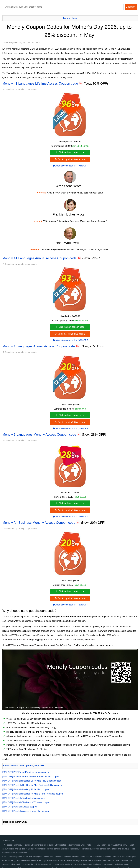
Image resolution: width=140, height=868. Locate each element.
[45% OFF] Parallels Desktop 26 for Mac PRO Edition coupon (32, 781)
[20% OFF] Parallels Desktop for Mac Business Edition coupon (32, 785)
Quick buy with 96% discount (70, 159)
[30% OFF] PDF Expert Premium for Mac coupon (26, 772)
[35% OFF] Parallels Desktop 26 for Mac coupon (26, 789)
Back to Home (70, 18)
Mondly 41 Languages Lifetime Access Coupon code (43, 83)
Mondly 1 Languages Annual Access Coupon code (41, 346)
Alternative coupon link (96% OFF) (70, 166)
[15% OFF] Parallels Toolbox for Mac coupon (24, 798)
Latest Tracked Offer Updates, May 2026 (24, 766)
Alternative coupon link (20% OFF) (70, 429)
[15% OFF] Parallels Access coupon (20, 807)
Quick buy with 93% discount (70, 334)
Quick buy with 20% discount (70, 422)
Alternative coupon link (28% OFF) (70, 517)
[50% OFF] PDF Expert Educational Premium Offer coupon (31, 776)
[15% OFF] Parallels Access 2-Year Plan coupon (26, 811)
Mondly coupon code (27, 89)
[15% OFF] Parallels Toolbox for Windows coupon (26, 802)
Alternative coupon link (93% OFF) (70, 340)
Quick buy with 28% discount (70, 510)
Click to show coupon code (70, 152)
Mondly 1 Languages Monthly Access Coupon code (42, 434)
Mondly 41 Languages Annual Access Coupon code (42, 258)
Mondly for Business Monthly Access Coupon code (41, 523)
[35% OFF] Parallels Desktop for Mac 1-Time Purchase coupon (33, 794)
